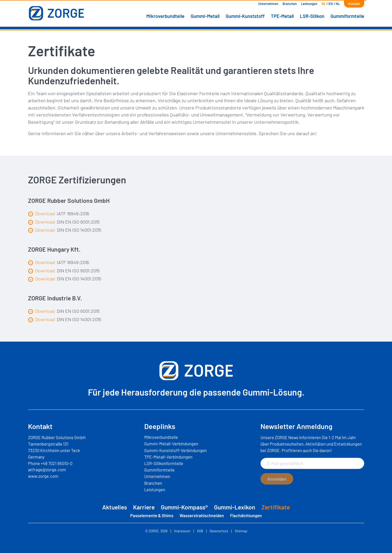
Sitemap (241, 531)
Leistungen (309, 4)
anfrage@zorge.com (47, 469)
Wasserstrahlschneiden (202, 515)
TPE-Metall (282, 16)
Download (42, 214)
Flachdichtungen (246, 515)
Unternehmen (268, 4)
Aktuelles (115, 507)
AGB (200, 531)
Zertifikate (276, 507)
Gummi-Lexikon (235, 507)
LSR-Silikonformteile (164, 463)
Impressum (182, 531)
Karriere (144, 507)
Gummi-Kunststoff (245, 16)
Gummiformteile (347, 16)
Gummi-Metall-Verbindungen (171, 444)
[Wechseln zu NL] (338, 4)
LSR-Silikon (312, 16)
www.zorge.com (43, 476)
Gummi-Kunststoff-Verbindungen (176, 450)
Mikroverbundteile (165, 16)
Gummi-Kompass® (184, 507)
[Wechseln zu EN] (331, 4)
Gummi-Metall (205, 16)
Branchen (290, 4)
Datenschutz (219, 531)
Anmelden (277, 479)
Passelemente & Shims (152, 515)
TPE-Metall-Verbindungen (168, 457)
